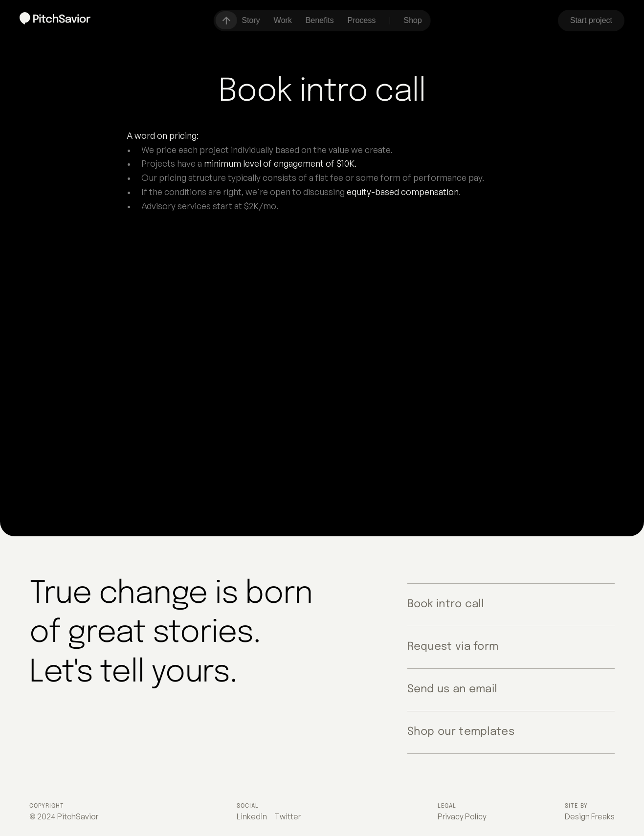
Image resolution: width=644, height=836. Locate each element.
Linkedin (252, 816)
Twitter (288, 816)
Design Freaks (590, 816)
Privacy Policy (462, 816)
